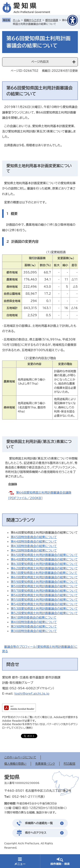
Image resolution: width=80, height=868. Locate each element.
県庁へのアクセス (36, 833)
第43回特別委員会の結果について (34, 546)
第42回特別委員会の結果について (34, 550)
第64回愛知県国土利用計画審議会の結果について (44, 559)
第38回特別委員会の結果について (34, 631)
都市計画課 (52, 20)
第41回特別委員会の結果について (33, 618)
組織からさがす (33, 20)
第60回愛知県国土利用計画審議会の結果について (44, 577)
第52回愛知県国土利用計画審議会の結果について (44, 613)
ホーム (16, 20)
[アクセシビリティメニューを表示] (73, 20)
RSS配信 (70, 764)
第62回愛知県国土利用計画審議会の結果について (44, 568)
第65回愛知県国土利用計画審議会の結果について (44, 555)
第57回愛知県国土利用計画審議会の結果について (44, 591)
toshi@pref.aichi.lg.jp (32, 694)
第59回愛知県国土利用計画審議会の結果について (44, 582)
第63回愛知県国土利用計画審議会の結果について (44, 564)
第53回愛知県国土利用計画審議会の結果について (44, 609)
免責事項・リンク (45, 764)
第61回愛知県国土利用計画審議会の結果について (44, 573)
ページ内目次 (40, 62)
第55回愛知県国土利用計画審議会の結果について (44, 600)
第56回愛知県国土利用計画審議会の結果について (44, 595)
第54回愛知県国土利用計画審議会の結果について (44, 604)
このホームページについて (20, 757)
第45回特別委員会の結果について (34, 537)
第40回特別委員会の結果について (34, 622)
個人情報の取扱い (15, 764)
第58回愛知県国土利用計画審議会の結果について (44, 586)
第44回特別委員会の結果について (34, 542)
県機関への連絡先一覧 (39, 823)
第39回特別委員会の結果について (34, 627)
